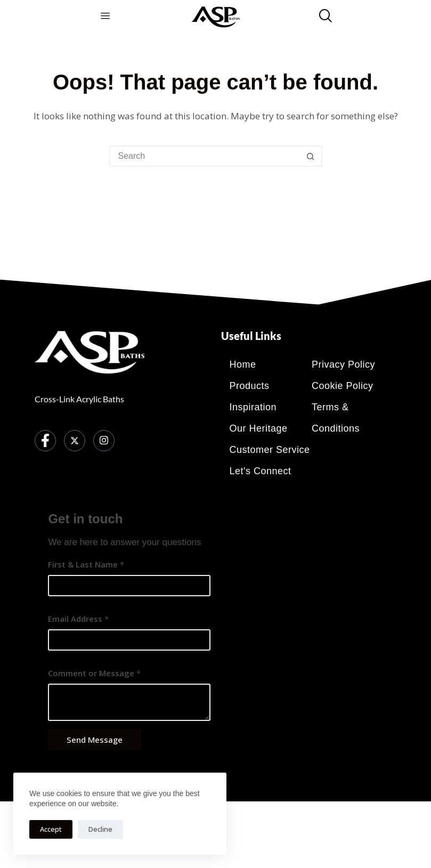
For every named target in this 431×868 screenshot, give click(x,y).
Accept (51, 829)
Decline (100, 829)
